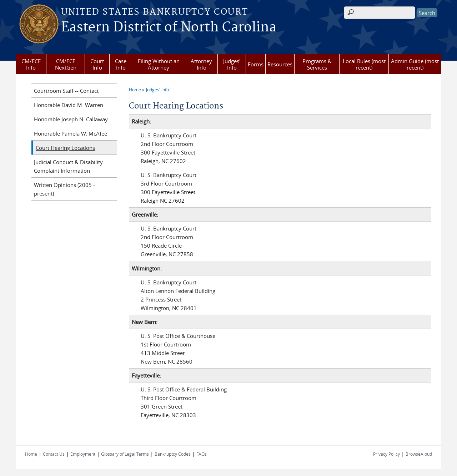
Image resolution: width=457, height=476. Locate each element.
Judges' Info (232, 64)
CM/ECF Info (31, 64)
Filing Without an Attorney (159, 64)
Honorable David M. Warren (69, 105)
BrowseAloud (419, 454)
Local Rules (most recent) (364, 64)
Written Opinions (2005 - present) (64, 189)
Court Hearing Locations (65, 148)
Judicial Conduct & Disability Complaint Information (68, 166)
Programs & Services (317, 64)
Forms (256, 64)
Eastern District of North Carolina (169, 27)
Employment (83, 454)
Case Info (121, 64)
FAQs (202, 454)
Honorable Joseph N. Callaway (71, 119)
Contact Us (54, 454)
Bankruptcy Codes (173, 454)
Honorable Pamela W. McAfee (71, 133)
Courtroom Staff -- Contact (66, 91)
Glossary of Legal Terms (125, 454)
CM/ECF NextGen (66, 64)
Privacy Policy (386, 454)
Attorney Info (201, 64)
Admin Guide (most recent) (415, 64)
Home (135, 90)
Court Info (97, 64)
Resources (280, 64)
